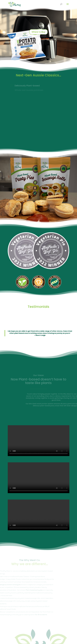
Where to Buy (38, 33)
